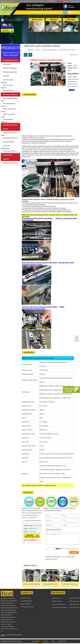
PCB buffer (6, 76)
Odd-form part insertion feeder (67, 50)
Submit (74, 552)
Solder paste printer (8, 90)
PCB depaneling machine (10, 72)
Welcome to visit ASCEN (7, 1)
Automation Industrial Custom (10, 127)
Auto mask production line (10, 138)
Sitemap (77, 1)
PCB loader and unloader (10, 68)
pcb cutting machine (9, 142)
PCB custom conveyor (9, 151)
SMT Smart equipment (10, 94)
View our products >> (31, 540)
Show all (75, 55)
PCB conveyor (7, 64)
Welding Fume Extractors (10, 163)
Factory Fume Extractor (7, 157)
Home (32, 50)
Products (38, 50)
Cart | (72, 1)
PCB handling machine (10, 60)
